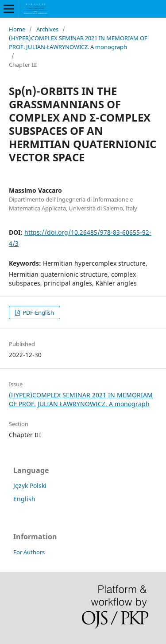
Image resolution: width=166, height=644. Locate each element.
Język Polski (30, 486)
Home (17, 29)
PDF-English (38, 312)
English (24, 499)
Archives (47, 29)
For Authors (29, 552)
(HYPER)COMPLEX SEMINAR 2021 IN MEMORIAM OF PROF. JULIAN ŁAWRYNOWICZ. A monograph (78, 42)
